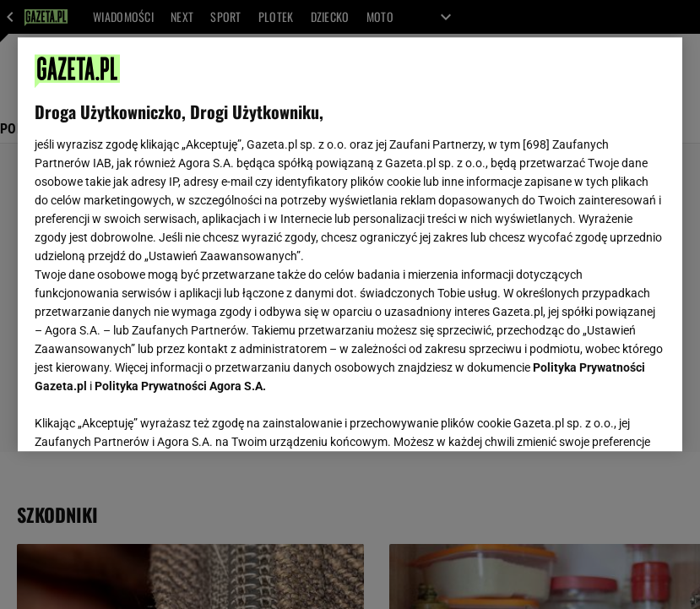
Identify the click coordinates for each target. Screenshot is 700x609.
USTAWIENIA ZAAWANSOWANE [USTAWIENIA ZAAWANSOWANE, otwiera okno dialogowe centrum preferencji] (145, 417)
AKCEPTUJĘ (608, 418)
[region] (350, 244)
